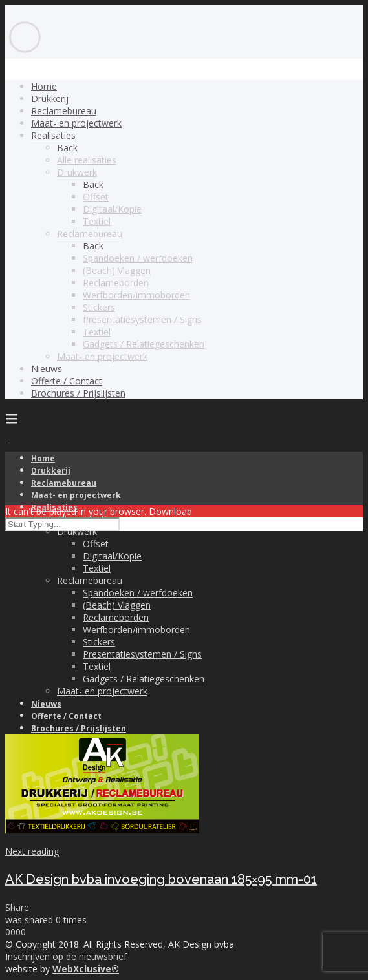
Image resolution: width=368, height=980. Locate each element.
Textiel (97, 221)
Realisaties (53, 135)
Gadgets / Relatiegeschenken (144, 344)
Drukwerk (77, 172)
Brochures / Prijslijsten (78, 393)
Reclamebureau (64, 111)
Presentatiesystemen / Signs (142, 319)
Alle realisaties (87, 160)
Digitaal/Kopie (112, 209)
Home (44, 86)
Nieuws (47, 369)
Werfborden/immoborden (136, 295)
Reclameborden (116, 283)
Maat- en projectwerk (76, 123)
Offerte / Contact (67, 381)
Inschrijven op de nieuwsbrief (66, 956)
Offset (96, 197)
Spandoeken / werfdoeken (138, 258)
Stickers (99, 307)
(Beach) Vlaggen (117, 270)
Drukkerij (50, 99)
